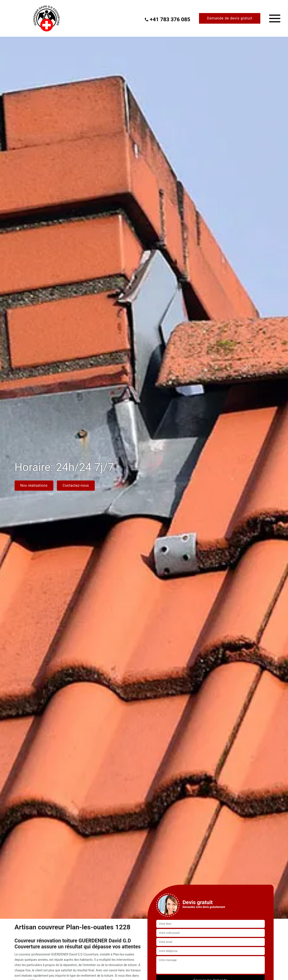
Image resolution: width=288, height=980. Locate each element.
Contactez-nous (76, 485)
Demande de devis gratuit (230, 18)
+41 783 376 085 (167, 19)
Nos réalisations (34, 485)
